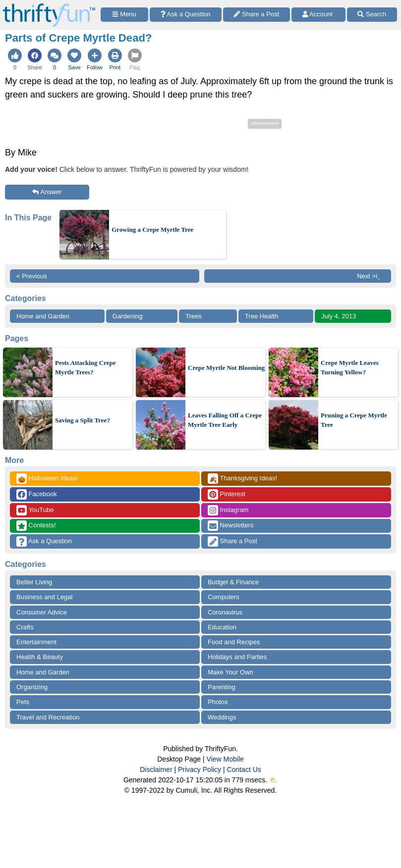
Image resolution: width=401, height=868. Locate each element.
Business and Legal (44, 597)
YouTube (35, 510)
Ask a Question (44, 541)
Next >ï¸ (371, 276)
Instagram (228, 510)
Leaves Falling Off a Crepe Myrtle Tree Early (225, 420)
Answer (47, 192)
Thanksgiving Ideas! (242, 479)
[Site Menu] (124, 15)
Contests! (36, 526)
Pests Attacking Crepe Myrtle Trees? (86, 368)
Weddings (222, 717)
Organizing (32, 687)
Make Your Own (230, 672)
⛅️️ (273, 780)
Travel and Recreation (48, 717)
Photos (218, 702)
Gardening (128, 316)
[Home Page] (49, 6)
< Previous (32, 276)
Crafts (25, 627)
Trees (194, 316)
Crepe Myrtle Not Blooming (226, 368)
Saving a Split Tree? (83, 420)
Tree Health (261, 316)
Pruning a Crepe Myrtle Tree (354, 420)
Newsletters (231, 526)
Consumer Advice (42, 612)
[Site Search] (372, 15)
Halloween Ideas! (47, 479)
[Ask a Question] (185, 15)
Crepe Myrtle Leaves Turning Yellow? (350, 368)
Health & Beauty (40, 657)
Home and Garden (43, 316)
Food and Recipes (234, 642)
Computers (224, 597)
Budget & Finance (233, 582)
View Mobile (225, 759)
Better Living (34, 582)
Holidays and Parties (237, 657)
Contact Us (244, 769)
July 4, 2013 (339, 316)
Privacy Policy (200, 769)
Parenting (222, 687)
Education (222, 627)
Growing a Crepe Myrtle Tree (152, 230)
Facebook (37, 494)
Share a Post (232, 541)
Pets (23, 702)
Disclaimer (156, 769)
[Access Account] (318, 15)
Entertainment (36, 642)
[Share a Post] (257, 15)
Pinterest (227, 494)
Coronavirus (225, 612)
